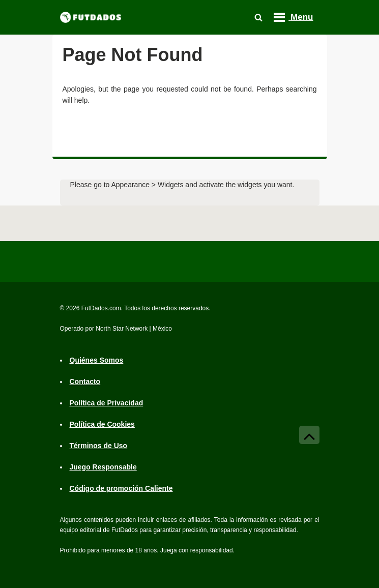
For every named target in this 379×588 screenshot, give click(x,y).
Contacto (85, 382)
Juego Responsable (103, 467)
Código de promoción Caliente (121, 489)
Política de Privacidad (107, 403)
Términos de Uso (99, 446)
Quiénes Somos (97, 361)
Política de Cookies (102, 425)
